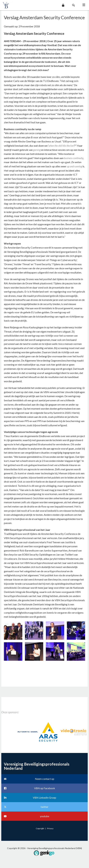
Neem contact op (45, 779)
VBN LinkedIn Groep (44, 798)
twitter (44, 807)
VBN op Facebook (45, 788)
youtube (45, 816)
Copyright (40, 828)
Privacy (50, 828)
